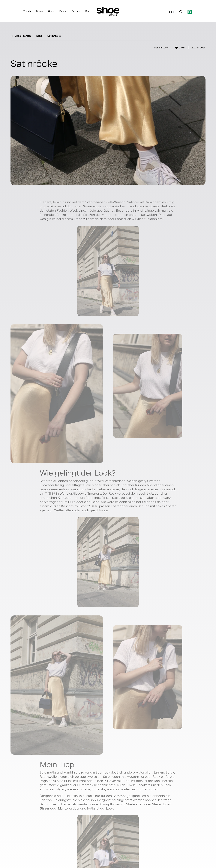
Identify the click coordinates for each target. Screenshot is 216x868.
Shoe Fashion (23, 36)
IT (176, 12)
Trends (27, 11)
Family (63, 11)
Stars (51, 11)
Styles (40, 11)
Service (76, 11)
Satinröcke (54, 36)
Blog (88, 11)
